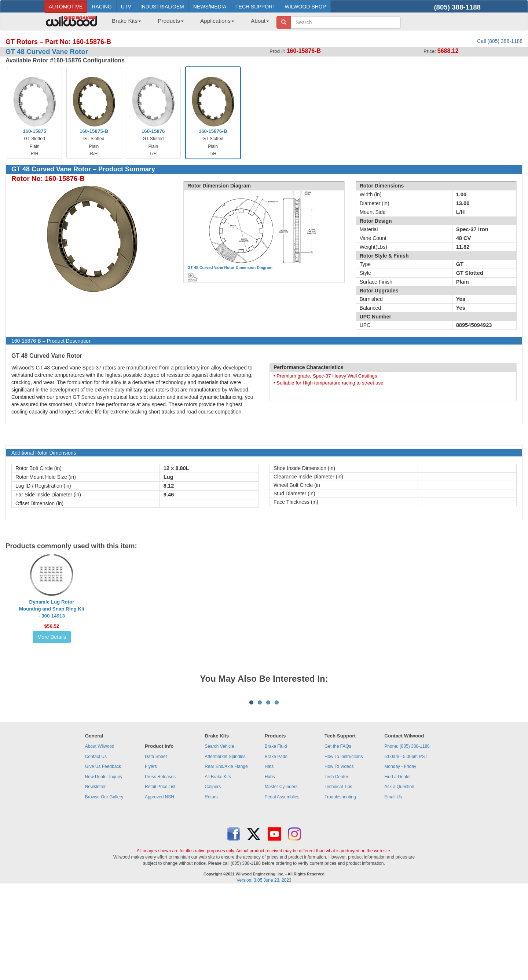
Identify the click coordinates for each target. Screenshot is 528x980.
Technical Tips (338, 878)
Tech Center (336, 868)
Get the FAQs (338, 837)
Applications (217, 21)
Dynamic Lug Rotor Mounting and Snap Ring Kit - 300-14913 (52, 609)
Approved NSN (159, 888)
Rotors (211, 888)
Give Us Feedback (103, 857)
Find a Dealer (397, 868)
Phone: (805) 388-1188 (407, 837)
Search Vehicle (219, 837)
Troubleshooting (340, 888)
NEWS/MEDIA (210, 7)
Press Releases (160, 868)
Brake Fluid (276, 837)
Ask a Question (399, 878)
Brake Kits (126, 21)
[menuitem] (124, 23)
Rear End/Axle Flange (226, 857)
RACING (102, 7)
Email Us (393, 888)
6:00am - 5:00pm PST (406, 848)
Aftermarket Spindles (225, 848)
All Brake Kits (218, 868)
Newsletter (96, 878)
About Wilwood (100, 837)
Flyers (151, 857)
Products (171, 21)
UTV (126, 7)
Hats (269, 857)
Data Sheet (156, 848)
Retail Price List (160, 878)
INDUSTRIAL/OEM (162, 7)
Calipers (213, 878)
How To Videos (339, 857)
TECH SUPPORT (255, 7)
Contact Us (96, 848)
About (260, 21)
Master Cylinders (281, 878)
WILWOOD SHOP (305, 7)
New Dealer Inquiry (104, 868)
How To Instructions (344, 848)
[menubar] (188, 23)
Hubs (270, 868)
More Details (52, 637)
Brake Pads (276, 848)
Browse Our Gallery (104, 888)
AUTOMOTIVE (66, 7)
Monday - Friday (400, 857)
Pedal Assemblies (282, 888)
